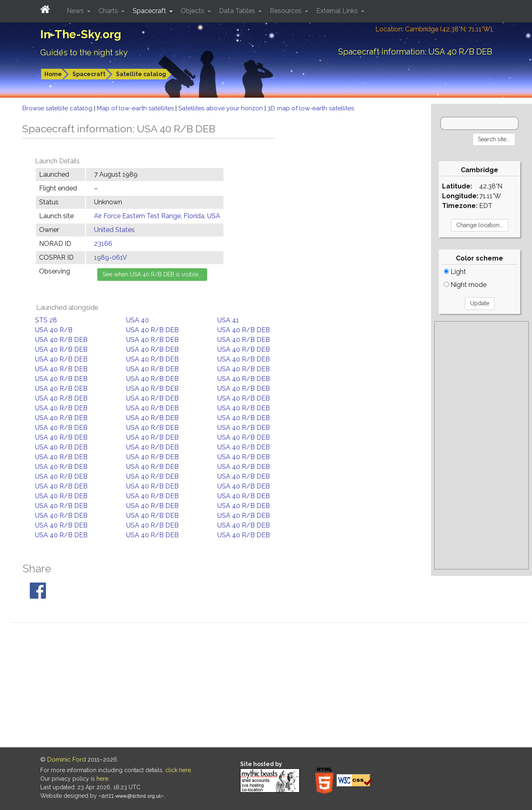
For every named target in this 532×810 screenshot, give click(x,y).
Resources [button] (287, 11)
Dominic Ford (67, 760)
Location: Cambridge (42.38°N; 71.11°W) (434, 29)
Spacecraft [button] (150, 11)
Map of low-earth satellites (136, 108)
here (102, 779)
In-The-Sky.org (81, 34)
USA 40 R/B (54, 330)
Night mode (465, 285)
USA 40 (138, 320)
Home (53, 74)
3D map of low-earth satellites (311, 108)
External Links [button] (338, 11)
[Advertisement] (482, 445)
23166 (103, 244)
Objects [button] (193, 11)
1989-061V (111, 257)
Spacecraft (89, 74)
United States (114, 230)
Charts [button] (109, 11)
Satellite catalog (141, 74)
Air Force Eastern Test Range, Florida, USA (157, 216)
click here (178, 770)
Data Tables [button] (238, 11)
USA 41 (228, 320)
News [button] (76, 11)
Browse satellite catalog (58, 108)
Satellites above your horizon (221, 108)
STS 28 (46, 320)
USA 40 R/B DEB (152, 330)
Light (455, 272)
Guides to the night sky (84, 53)
